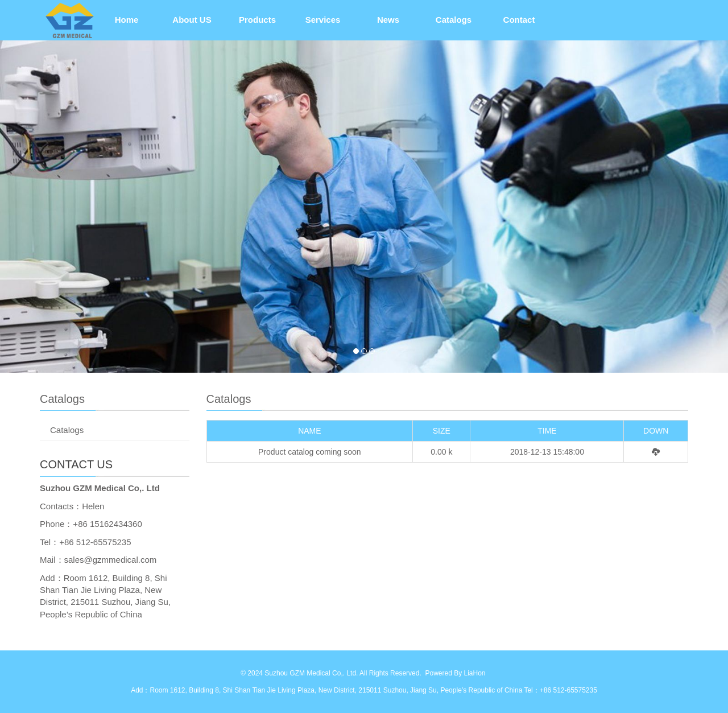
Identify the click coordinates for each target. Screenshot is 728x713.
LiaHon (474, 673)
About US (192, 20)
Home (127, 20)
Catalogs (454, 20)
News (388, 20)
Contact (519, 20)
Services (323, 20)
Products (257, 20)
